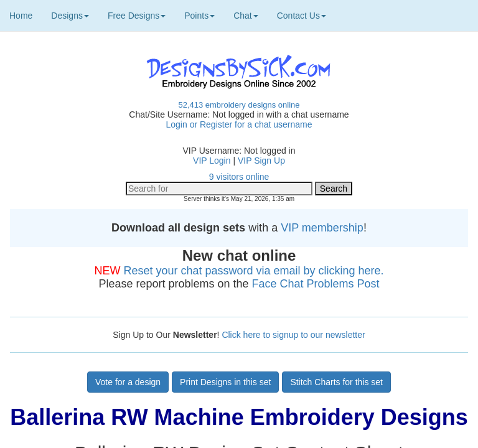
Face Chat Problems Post (316, 284)
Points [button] (199, 16)
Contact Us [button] (302, 16)
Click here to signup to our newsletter (293, 335)
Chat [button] (246, 16)
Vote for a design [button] (128, 382)
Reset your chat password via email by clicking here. (253, 271)
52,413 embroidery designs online (239, 105)
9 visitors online (239, 177)
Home (21, 16)
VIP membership (322, 228)
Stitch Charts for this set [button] (336, 382)
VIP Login (212, 161)
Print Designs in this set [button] (225, 382)
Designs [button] (70, 16)
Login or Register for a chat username (239, 124)
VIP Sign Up (261, 161)
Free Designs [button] (137, 16)
